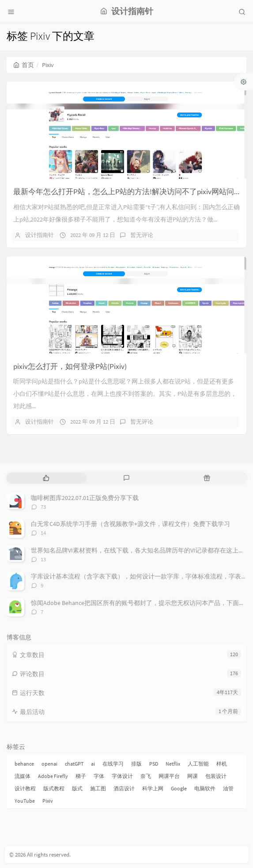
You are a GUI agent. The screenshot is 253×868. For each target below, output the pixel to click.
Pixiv (48, 801)
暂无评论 (142, 235)
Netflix (173, 764)
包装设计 (216, 776)
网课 (193, 776)
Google (179, 788)
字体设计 (122, 776)
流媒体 (23, 776)
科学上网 (153, 788)
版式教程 (54, 788)
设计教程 (25, 788)
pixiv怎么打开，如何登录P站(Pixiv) (70, 366)
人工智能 (198, 764)
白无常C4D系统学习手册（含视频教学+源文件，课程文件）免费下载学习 (130, 524)
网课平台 (169, 776)
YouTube (25, 801)
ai (93, 764)
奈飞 (146, 776)
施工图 (98, 788)
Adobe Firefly (53, 776)
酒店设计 (124, 788)
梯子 (81, 776)
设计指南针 (40, 235)
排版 (136, 764)
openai (49, 764)
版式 (77, 788)
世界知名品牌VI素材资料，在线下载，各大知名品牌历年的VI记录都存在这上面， (141, 550)
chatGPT (74, 764)
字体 (99, 776)
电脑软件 (205, 788)
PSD (154, 764)
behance (24, 764)
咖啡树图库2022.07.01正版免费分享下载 (85, 498)
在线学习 (113, 764)
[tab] (46, 478)
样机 (222, 764)
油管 (228, 788)
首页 (24, 65)
